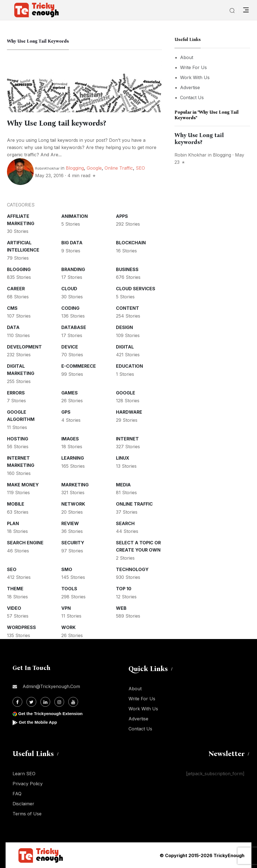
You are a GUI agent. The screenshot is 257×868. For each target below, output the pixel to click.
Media (123, 484)
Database (74, 327)
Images (70, 438)
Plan (13, 523)
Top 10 (124, 588)
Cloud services (136, 288)
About (187, 57)
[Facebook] (17, 702)
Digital (125, 347)
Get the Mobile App (39, 722)
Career (16, 288)
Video (14, 608)
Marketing (75, 484)
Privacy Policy (28, 783)
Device (70, 347)
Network (73, 504)
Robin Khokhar (191, 155)
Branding (73, 269)
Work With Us (195, 77)
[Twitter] (31, 702)
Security (73, 542)
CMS (12, 308)
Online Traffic (119, 168)
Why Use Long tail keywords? (60, 123)
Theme (15, 588)
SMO (67, 569)
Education (129, 366)
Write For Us (193, 67)
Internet (127, 438)
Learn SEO (24, 773)
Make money (23, 484)
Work (68, 627)
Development (24, 347)
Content (128, 308)
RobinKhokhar (47, 168)
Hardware (129, 412)
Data (13, 327)
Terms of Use (27, 813)
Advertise (190, 87)
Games (70, 392)
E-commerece (79, 366)
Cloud (69, 288)
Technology (132, 569)
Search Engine (25, 542)
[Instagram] (59, 702)
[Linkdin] (45, 702)
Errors (16, 392)
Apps (122, 216)
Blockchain (131, 242)
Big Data (72, 242)
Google (94, 168)
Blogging (75, 168)
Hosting (18, 438)
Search (125, 523)
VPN (66, 608)
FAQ (17, 793)
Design (124, 327)
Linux (123, 458)
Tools (69, 588)
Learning (73, 458)
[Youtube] (73, 702)
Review (70, 523)
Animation (75, 216)
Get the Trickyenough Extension (52, 713)
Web (121, 608)
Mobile (16, 504)
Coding (70, 308)
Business (127, 269)
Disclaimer (23, 803)
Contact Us (192, 97)
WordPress (21, 627)
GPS (66, 412)
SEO (140, 168)
